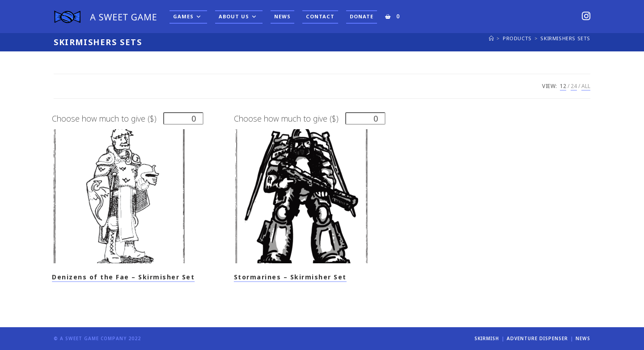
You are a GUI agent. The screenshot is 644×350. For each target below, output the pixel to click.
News (583, 338)
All (586, 86)
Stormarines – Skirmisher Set (290, 277)
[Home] (491, 38)
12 (563, 86)
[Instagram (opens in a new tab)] (586, 16)
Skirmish (487, 338)
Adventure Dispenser (537, 338)
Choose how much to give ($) (104, 118)
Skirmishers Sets (565, 38)
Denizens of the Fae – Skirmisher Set (123, 277)
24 (574, 86)
